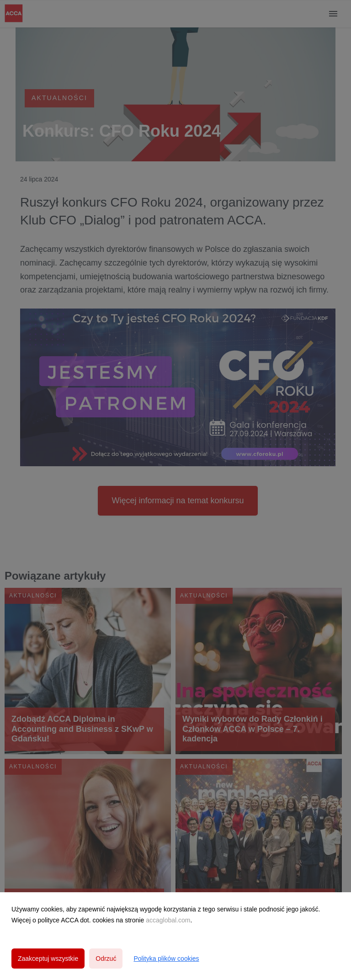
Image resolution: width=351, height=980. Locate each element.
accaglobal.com (168, 920)
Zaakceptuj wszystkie (48, 959)
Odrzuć (106, 959)
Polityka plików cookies (166, 959)
